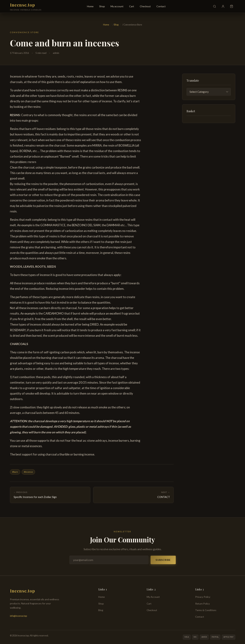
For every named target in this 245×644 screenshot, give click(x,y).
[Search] (215, 6)
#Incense (28, 472)
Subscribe (163, 560)
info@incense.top (18, 616)
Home (90, 6)
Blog (116, 25)
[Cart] (232, 6)
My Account (153, 597)
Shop (102, 6)
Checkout (145, 6)
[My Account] (223, 6)
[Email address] (109, 560)
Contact (161, 6)
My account (117, 6)
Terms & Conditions (206, 610)
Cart (132, 6)
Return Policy (202, 604)
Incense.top (23, 5)
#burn (15, 472)
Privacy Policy (203, 597)
